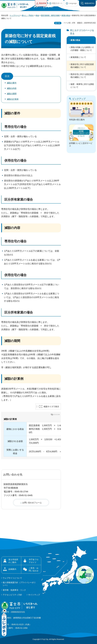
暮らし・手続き (28, 15)
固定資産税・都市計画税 (50, 15)
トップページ (15, 15)
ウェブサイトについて (12, 578)
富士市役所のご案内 (13, 561)
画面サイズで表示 (51, 407)
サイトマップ (34, 595)
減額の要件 (12, 83)
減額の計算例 (13, 99)
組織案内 (12, 569)
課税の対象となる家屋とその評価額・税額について (82, 49)
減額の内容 (12, 88)
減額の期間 (12, 94)
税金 (37, 15)
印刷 (59, 23)
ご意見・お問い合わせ (34, 569)
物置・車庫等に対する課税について (82, 86)
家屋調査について (78, 57)
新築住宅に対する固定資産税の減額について (82, 66)
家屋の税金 (66, 15)
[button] (41, 3)
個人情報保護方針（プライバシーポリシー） (19, 584)
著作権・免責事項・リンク (14, 590)
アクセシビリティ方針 (12, 595)
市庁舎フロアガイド (34, 561)
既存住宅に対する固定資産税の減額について (82, 76)
